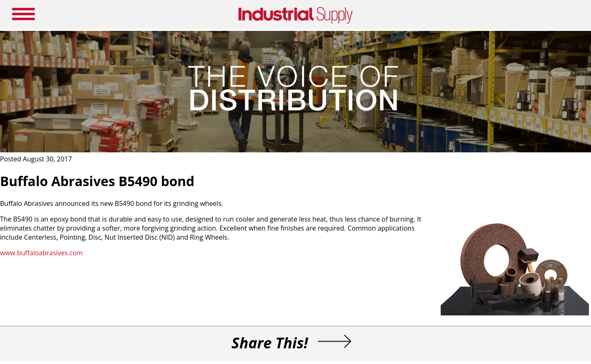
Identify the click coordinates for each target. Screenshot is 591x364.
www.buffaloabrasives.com (41, 253)
